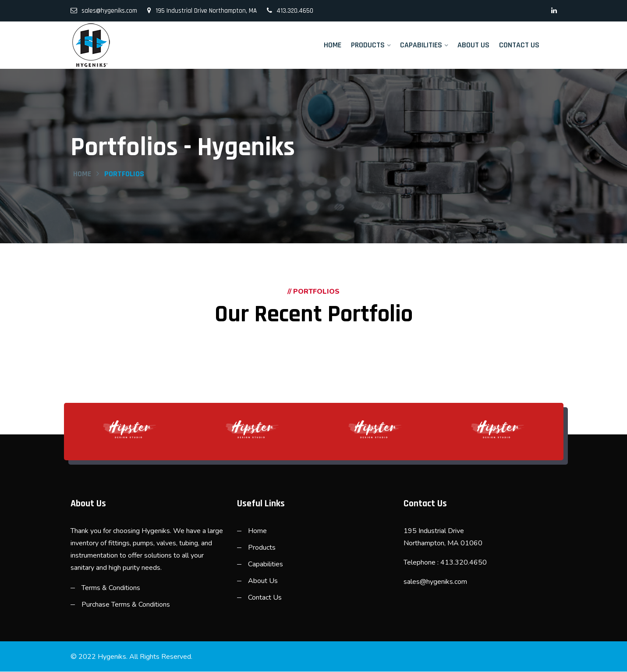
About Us (473, 45)
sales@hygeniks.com (104, 11)
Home (333, 45)
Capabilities (421, 45)
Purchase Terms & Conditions (126, 605)
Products (368, 45)
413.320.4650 (290, 11)
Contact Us (519, 45)
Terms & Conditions (111, 588)
